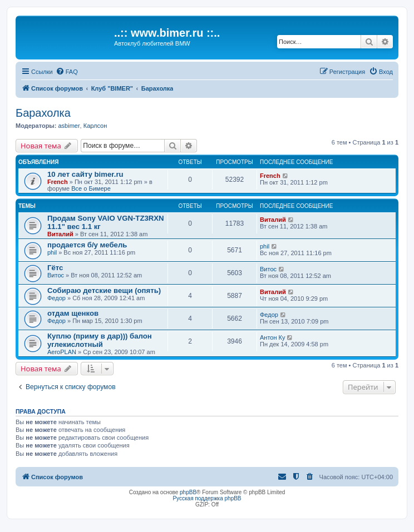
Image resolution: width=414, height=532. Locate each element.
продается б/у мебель (87, 245)
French (58, 182)
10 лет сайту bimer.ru (85, 174)
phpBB (188, 492)
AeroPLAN (62, 352)
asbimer (69, 126)
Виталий (60, 234)
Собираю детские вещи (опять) (104, 290)
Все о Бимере (91, 188)
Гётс (55, 268)
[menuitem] (67, 72)
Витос (56, 275)
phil (52, 252)
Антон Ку (272, 337)
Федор (56, 298)
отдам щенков (73, 313)
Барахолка (43, 113)
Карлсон (95, 126)
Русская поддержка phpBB (207, 498)
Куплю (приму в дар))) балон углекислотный (100, 340)
